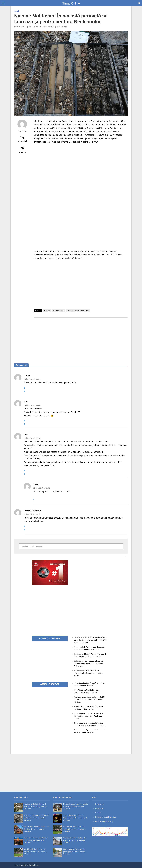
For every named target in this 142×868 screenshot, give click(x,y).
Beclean (47, 311)
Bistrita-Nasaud (58, 311)
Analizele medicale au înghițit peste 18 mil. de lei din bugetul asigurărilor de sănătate (89, 699)
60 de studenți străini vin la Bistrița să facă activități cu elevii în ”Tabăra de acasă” (90, 640)
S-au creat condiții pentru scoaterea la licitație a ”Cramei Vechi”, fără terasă (89, 663)
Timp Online (33, 27)
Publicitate (99, 808)
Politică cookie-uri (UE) (104, 821)
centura (70, 311)
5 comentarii (22, 141)
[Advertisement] (81, 338)
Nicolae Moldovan (82, 311)
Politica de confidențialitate (106, 817)
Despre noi (100, 804)
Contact (98, 813)
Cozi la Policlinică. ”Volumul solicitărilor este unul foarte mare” (88, 673)
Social (16, 11)
